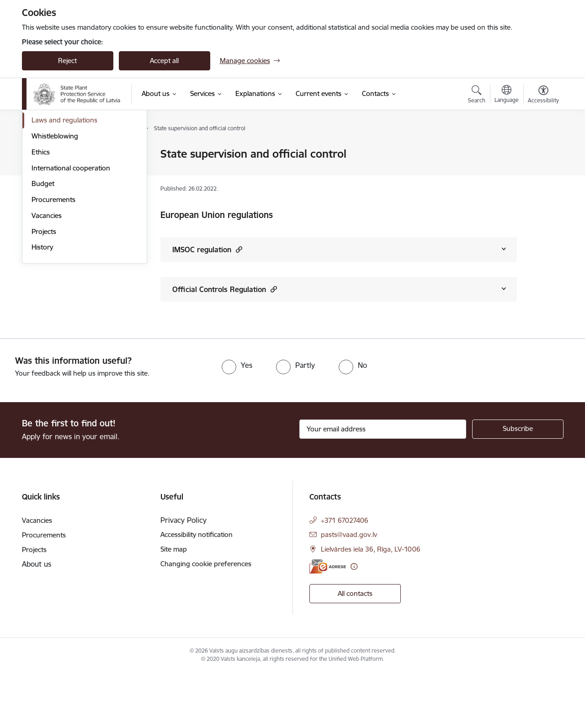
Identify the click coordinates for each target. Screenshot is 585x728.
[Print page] (541, 150)
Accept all (164, 61)
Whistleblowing (55, 234)
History (42, 345)
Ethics (41, 250)
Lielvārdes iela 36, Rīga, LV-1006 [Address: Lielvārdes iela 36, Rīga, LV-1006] (371, 604)
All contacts (355, 649)
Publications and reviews (69, 202)
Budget (43, 281)
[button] (238, 249)
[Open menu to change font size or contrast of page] (543, 96)
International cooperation (71, 266)
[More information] (354, 622)
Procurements (53, 297)
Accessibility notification (197, 590)
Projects (44, 329)
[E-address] (328, 622)
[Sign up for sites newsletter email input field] (383, 484)
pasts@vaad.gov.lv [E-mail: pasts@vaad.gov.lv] (349, 590)
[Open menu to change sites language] (507, 95)
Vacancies (47, 313)
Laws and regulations (64, 218)
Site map (174, 604)
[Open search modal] (477, 96)
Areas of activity (56, 186)
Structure (46, 170)
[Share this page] (541, 173)
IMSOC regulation (207, 249)
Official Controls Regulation (225, 289)
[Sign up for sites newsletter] (518, 484)
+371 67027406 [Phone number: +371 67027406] (345, 576)
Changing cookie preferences (206, 619)
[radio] (237, 420)
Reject (67, 61)
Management (52, 154)
